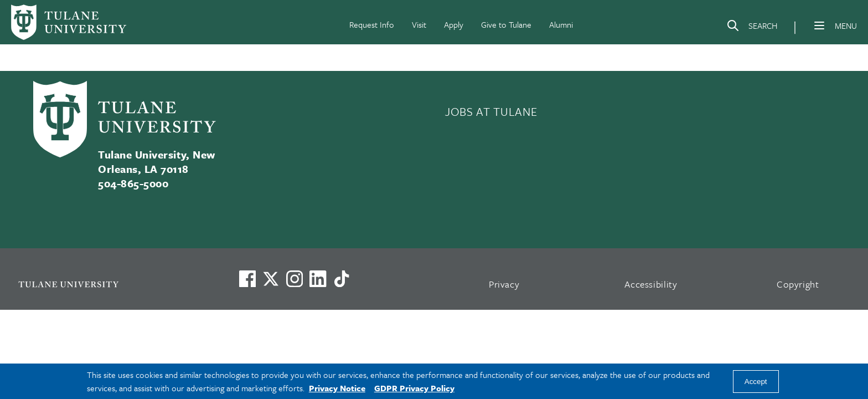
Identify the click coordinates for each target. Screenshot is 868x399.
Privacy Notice (337, 388)
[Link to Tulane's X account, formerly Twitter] (271, 279)
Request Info (372, 24)
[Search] (752, 28)
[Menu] (819, 25)
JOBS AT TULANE (491, 111)
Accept (756, 382)
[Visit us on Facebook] (247, 279)
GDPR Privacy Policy (414, 388)
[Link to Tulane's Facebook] (294, 279)
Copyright (798, 284)
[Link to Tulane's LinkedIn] (318, 279)
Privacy (504, 284)
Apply (454, 24)
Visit (419, 24)
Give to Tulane (506, 24)
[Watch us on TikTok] (342, 279)
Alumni (561, 24)
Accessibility (651, 284)
